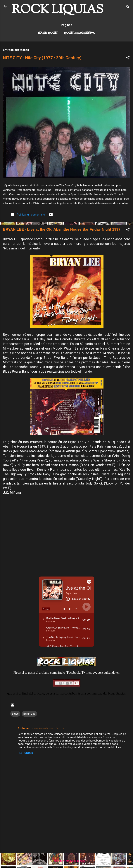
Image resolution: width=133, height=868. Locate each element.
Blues (15, 714)
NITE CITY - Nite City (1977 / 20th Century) (42, 58)
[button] (128, 58)
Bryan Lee (29, 714)
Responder (25, 753)
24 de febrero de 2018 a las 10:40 (48, 729)
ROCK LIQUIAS (58, 10)
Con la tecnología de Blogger (66, 861)
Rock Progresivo (80, 33)
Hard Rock (48, 33)
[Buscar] (128, 7)
